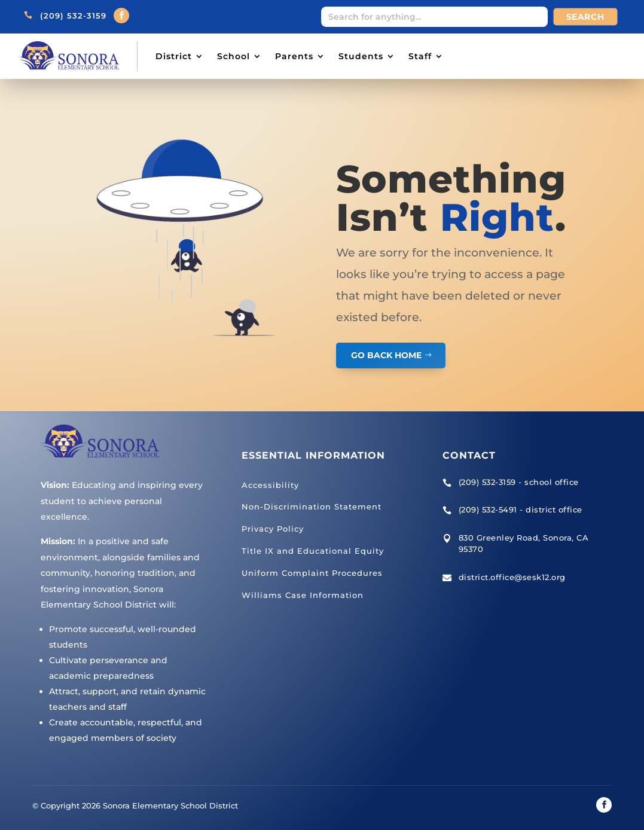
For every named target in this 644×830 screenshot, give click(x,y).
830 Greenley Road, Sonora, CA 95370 (524, 544)
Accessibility (270, 485)
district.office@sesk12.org (512, 577)
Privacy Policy (273, 529)
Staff (420, 56)
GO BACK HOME (386, 355)
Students (361, 56)
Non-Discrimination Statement (312, 506)
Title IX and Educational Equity (313, 551)
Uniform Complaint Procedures (312, 573)
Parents (294, 56)
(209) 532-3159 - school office (519, 482)
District (174, 56)
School (234, 56)
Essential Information (313, 455)
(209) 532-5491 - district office (521, 509)
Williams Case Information (303, 595)
